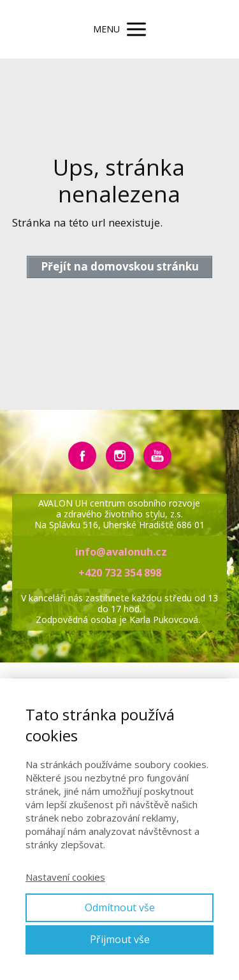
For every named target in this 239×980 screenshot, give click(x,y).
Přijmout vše (120, 939)
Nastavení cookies (65, 877)
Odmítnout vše (120, 907)
